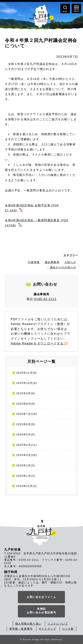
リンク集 (68, 629)
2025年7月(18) (26, 414)
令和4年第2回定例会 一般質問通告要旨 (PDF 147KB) (37, 223)
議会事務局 (52, 262)
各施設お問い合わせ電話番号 (41, 611)
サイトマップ (47, 629)
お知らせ (70, 262)
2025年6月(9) (26, 424)
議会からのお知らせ (63, 267)
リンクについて (58, 624)
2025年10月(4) (26, 383)
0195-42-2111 (45, 299)
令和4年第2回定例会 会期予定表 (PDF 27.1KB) (32, 208)
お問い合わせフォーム (41, 597)
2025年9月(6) (26, 393)
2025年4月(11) (26, 445)
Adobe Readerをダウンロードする (39, 343)
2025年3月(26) (26, 455)
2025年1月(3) (26, 476)
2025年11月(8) (26, 373)
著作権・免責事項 (21, 629)
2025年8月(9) (26, 404)
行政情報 (34, 262)
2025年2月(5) (26, 465)
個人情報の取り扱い (28, 624)
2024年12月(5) (26, 486)
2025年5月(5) (26, 434)
